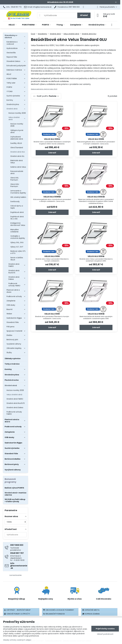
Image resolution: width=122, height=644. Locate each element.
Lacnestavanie (16, 575)
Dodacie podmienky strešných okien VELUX (44, 89)
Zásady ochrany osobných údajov (17, 640)
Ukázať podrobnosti (105, 634)
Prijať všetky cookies (105, 629)
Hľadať (84, 15)
